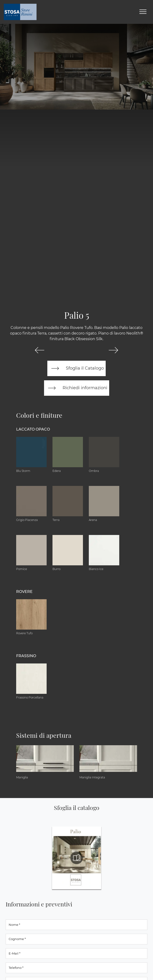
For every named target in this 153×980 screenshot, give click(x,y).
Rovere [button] (24, 592)
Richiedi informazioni (77, 388)
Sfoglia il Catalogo (76, 368)
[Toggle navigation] (143, 12)
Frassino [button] (26, 656)
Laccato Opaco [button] (33, 429)
